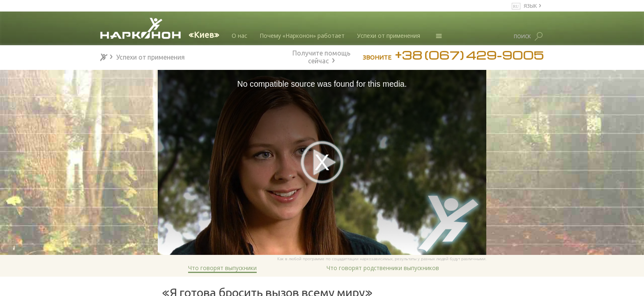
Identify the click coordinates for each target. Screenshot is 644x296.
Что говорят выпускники (222, 268)
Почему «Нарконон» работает (302, 36)
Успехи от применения (389, 36)
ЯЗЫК (530, 6)
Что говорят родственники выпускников (383, 268)
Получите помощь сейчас (321, 56)
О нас (239, 36)
